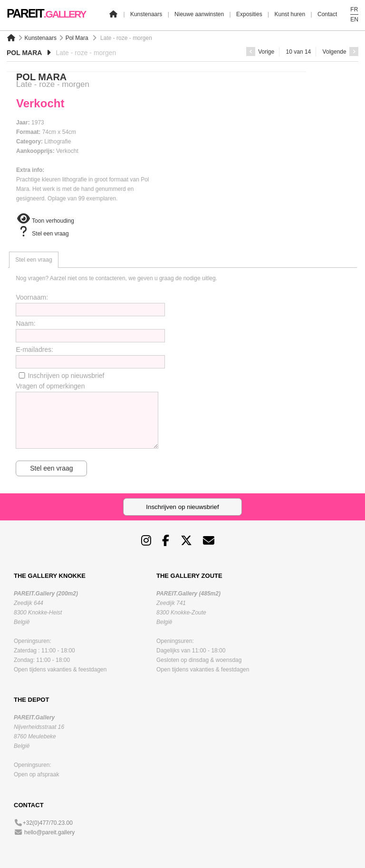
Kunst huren (290, 14)
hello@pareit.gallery (49, 832)
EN (354, 19)
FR (354, 9)
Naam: (25, 323)
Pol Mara (77, 38)
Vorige (260, 52)
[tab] (34, 260)
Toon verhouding (45, 221)
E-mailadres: (34, 349)
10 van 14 (299, 52)
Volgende (341, 52)
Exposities (249, 14)
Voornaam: (32, 297)
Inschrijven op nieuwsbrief (66, 376)
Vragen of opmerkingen (50, 386)
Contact (327, 14)
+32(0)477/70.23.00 (48, 823)
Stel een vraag (43, 234)
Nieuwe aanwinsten (199, 14)
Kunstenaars (146, 14)
